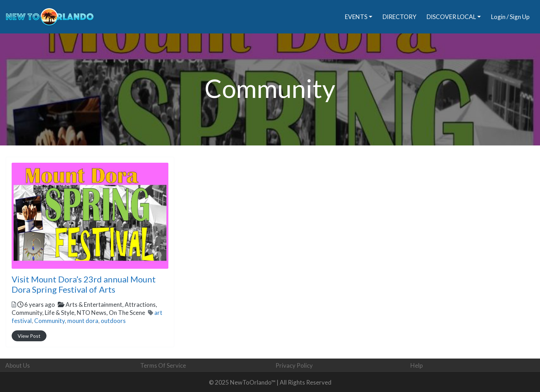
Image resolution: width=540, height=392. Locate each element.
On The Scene (127, 313)
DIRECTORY (399, 17)
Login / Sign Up (510, 17)
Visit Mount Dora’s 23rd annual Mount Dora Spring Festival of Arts (84, 284)
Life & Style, (95, 313)
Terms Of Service (163, 365)
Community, (78, 313)
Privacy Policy (294, 365)
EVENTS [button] (356, 17)
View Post (29, 336)
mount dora (83, 321)
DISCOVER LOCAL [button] (451, 17)
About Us (18, 365)
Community (49, 321)
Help (417, 365)
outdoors (113, 321)
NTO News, (111, 313)
